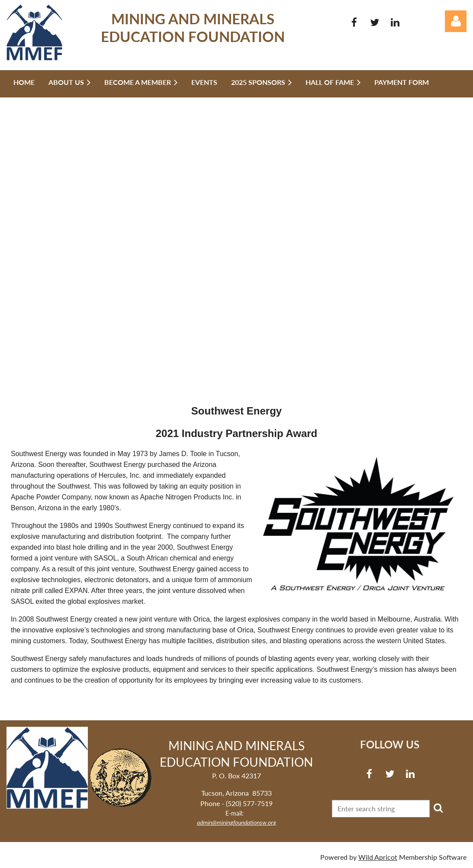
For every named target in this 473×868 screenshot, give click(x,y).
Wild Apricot (378, 857)
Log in (456, 21)
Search (438, 808)
